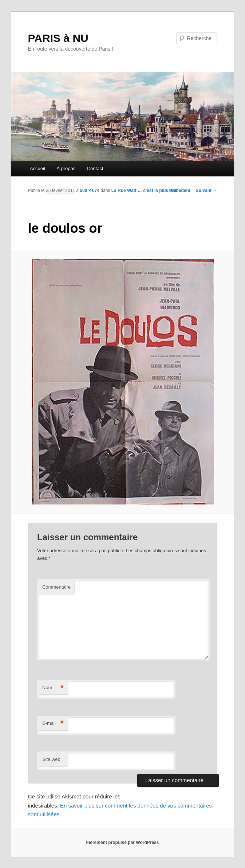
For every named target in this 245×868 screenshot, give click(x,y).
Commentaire (56, 587)
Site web (51, 759)
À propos (66, 168)
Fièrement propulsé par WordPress (123, 843)
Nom (53, 688)
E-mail (53, 724)
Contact (95, 168)
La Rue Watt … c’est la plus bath (145, 191)
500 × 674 (90, 191)
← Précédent (177, 191)
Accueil (37, 168)
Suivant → (207, 191)
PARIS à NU (58, 38)
